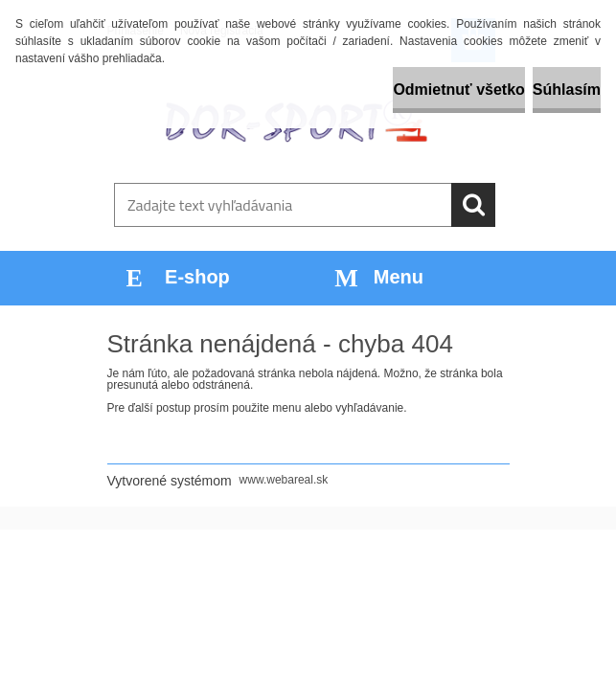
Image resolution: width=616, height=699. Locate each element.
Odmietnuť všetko (458, 90)
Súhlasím (567, 90)
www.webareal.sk (284, 480)
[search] (473, 205)
